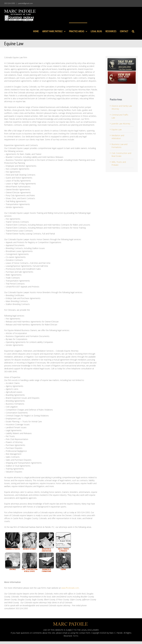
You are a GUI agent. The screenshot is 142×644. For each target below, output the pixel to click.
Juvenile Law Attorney (121, 124)
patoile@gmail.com (25, 3)
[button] (133, 31)
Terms (76, 636)
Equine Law (117, 129)
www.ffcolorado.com (70, 588)
